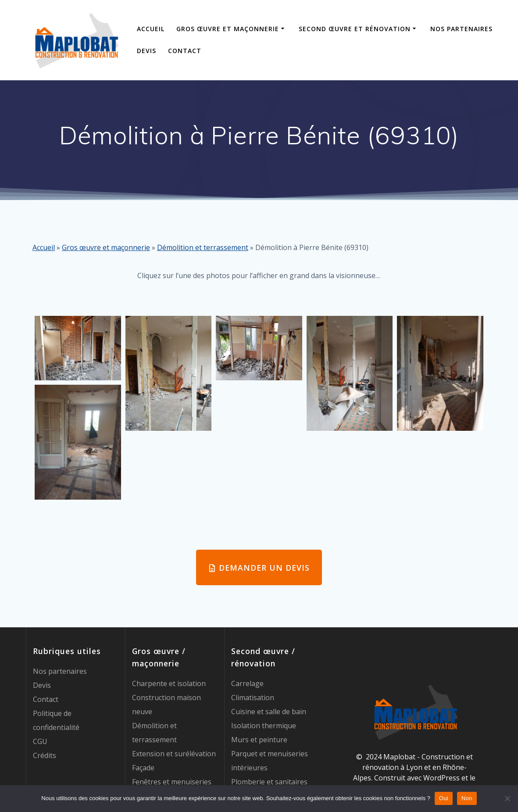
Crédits (45, 755)
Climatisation (253, 698)
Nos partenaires (461, 29)
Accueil (151, 29)
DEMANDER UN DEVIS (259, 568)
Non (467, 798)
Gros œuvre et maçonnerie (228, 29)
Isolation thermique (264, 726)
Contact (185, 51)
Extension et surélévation (174, 754)
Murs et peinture (259, 740)
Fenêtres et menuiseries (172, 782)
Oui (444, 798)
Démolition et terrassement (203, 247)
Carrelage (247, 683)
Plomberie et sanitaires (269, 782)
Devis (146, 51)
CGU (40, 741)
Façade (143, 768)
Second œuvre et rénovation (355, 29)
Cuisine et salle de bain (269, 712)
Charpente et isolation (169, 683)
